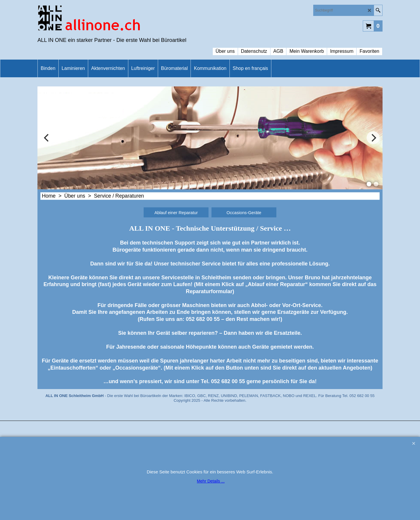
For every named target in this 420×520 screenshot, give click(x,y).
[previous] (47, 138)
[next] (373, 138)
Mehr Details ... (211, 481)
